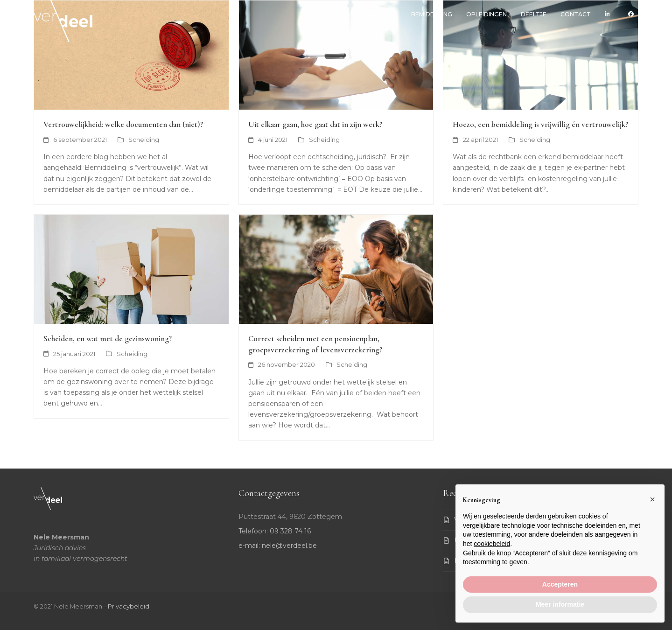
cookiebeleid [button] (492, 544)
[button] (652, 499)
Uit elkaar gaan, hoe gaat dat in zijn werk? (315, 124)
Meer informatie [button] (560, 604)
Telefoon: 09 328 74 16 (275, 531)
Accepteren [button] (560, 584)
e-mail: (250, 546)
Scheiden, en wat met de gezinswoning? (108, 339)
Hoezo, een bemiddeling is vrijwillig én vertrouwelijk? (540, 124)
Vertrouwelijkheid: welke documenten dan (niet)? (123, 124)
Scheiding (144, 140)
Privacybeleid (129, 606)
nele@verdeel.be (289, 546)
